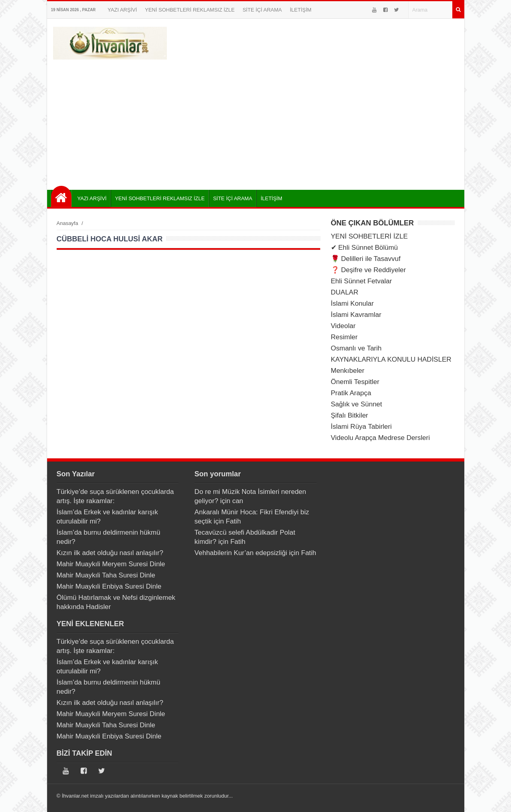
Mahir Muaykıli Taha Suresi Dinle (106, 575)
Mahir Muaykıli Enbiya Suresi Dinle (109, 586)
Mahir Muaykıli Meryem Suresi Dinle (111, 564)
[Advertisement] (256, 122)
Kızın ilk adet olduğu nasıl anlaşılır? (110, 553)
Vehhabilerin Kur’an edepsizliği (241, 553)
